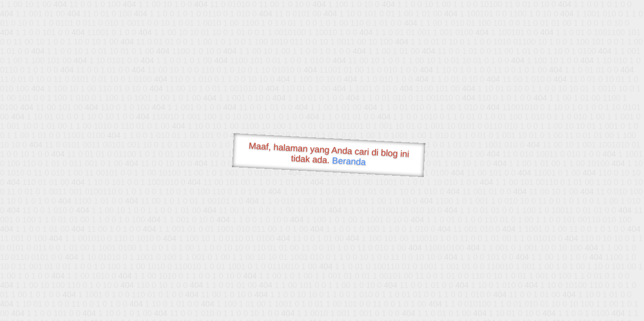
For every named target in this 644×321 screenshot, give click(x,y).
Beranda (349, 161)
